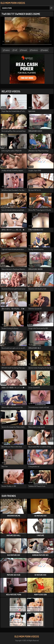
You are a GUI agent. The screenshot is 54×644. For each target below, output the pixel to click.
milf (16, 50)
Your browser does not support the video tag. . (27, 32)
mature (7, 50)
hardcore (35, 50)
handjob (45, 50)
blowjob (24, 50)
